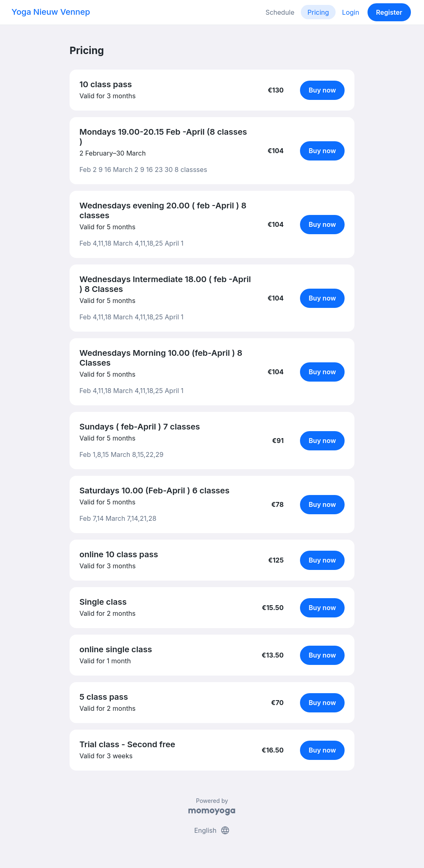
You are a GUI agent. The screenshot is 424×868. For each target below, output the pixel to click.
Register (389, 12)
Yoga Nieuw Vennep (51, 12)
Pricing (318, 12)
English (212, 830)
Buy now (322, 90)
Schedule (280, 12)
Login (351, 12)
